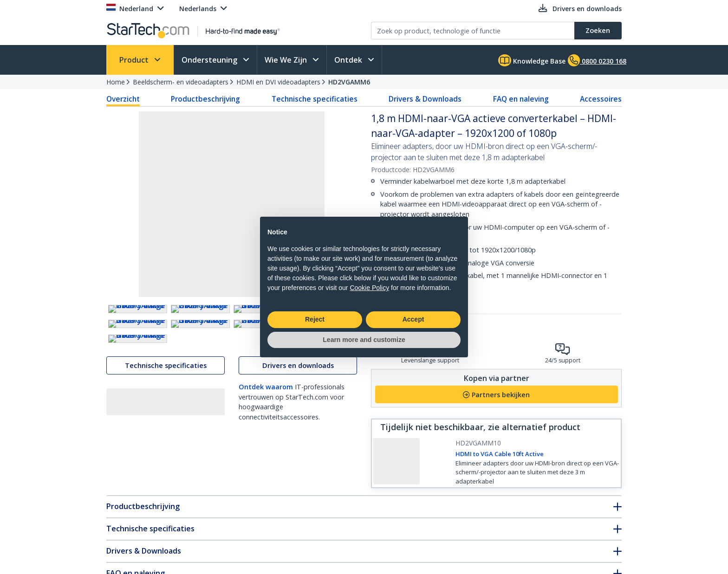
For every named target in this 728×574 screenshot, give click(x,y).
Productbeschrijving (205, 99)
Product (135, 60)
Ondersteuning (210, 60)
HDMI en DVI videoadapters (278, 82)
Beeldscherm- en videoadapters (181, 82)
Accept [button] (413, 319)
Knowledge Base (532, 60)
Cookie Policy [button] (369, 288)
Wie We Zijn (287, 60)
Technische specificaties (315, 99)
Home (116, 82)
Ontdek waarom (266, 529)
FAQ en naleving (521, 99)
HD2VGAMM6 (349, 82)
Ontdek (349, 60)
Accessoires (601, 99)
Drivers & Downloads (425, 99)
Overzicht (123, 99)
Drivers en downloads (298, 507)
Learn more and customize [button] (364, 340)
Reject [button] (315, 319)
